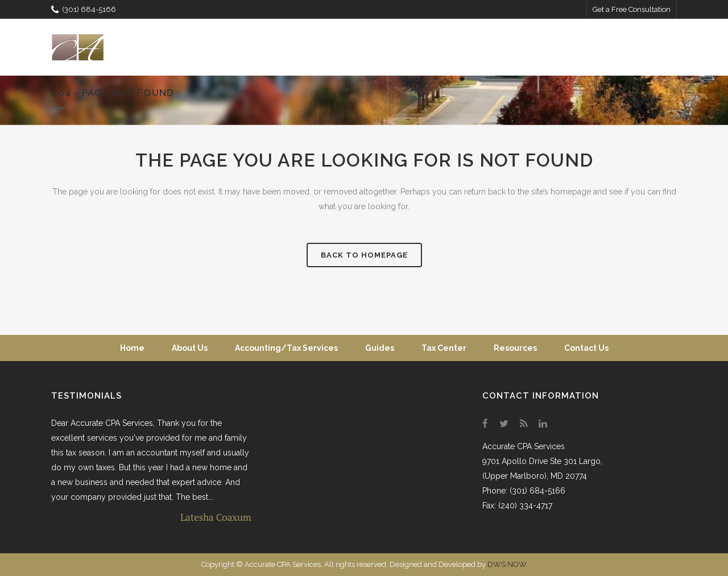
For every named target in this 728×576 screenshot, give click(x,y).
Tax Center (444, 348)
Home (132, 348)
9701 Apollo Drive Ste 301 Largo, (542, 461)
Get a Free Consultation (632, 9)
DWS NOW (507, 564)
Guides (380, 348)
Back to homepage (364, 255)
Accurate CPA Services (524, 446)
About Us (190, 348)
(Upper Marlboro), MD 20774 (535, 476)
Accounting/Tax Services (286, 348)
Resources (515, 348)
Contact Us (586, 348)
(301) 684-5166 (84, 9)
